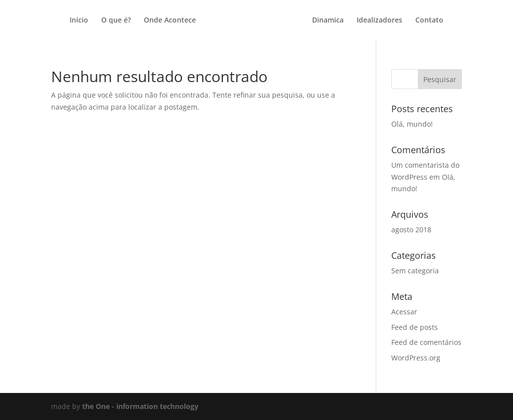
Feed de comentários (426, 342)
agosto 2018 (411, 230)
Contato (429, 21)
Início (79, 21)
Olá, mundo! (412, 124)
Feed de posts (415, 327)
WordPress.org (416, 358)
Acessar (404, 312)
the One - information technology (140, 406)
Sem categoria (415, 271)
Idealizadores (379, 21)
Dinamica (328, 21)
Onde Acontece (170, 21)
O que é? (116, 21)
